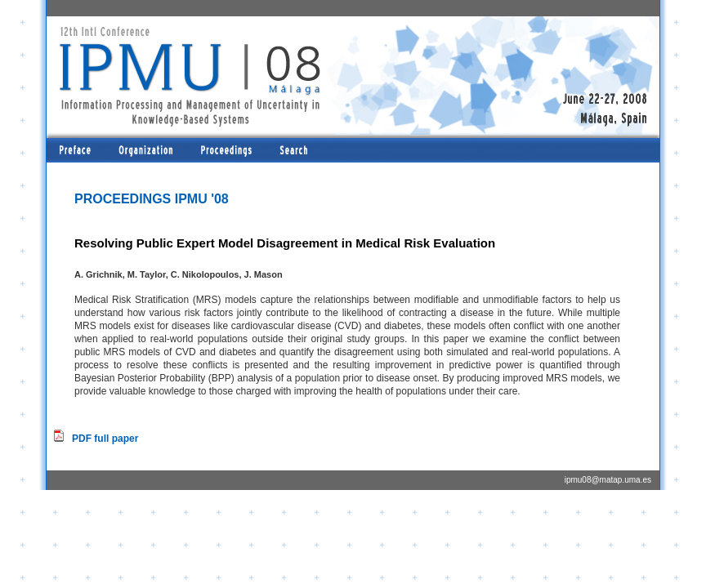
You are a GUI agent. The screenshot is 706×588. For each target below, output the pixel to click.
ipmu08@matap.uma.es (608, 480)
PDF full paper (105, 439)
